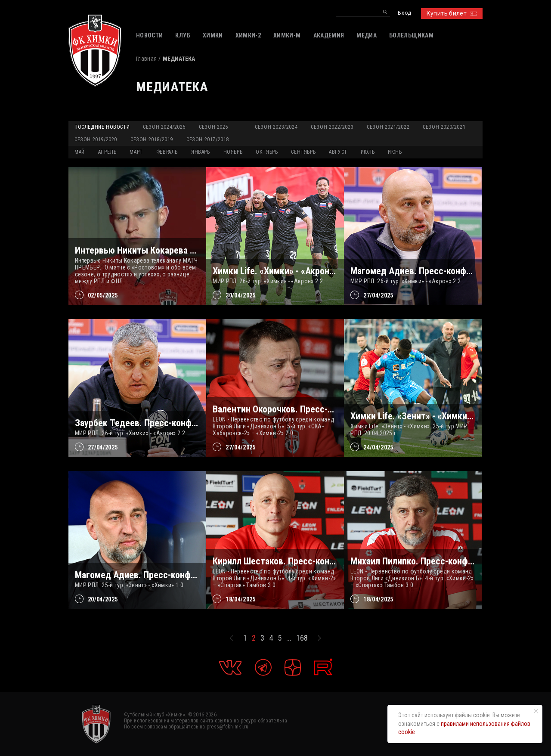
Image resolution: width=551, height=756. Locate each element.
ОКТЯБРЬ (267, 152)
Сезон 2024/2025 (164, 127)
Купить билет (452, 13)
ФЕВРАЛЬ (167, 152)
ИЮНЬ (395, 152)
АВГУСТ (338, 152)
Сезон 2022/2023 (332, 127)
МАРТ (136, 152)
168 (302, 638)
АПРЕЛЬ (107, 152)
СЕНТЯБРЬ (303, 152)
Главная (146, 59)
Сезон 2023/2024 (276, 127)
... (289, 638)
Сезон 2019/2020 (96, 139)
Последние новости (102, 127)
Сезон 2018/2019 (152, 139)
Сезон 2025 (214, 127)
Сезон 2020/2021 (444, 127)
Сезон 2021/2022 (388, 127)
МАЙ (80, 152)
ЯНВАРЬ (201, 152)
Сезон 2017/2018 (208, 139)
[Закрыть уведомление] (536, 711)
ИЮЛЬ (368, 152)
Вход (404, 13)
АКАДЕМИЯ (329, 35)
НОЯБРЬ (233, 152)
